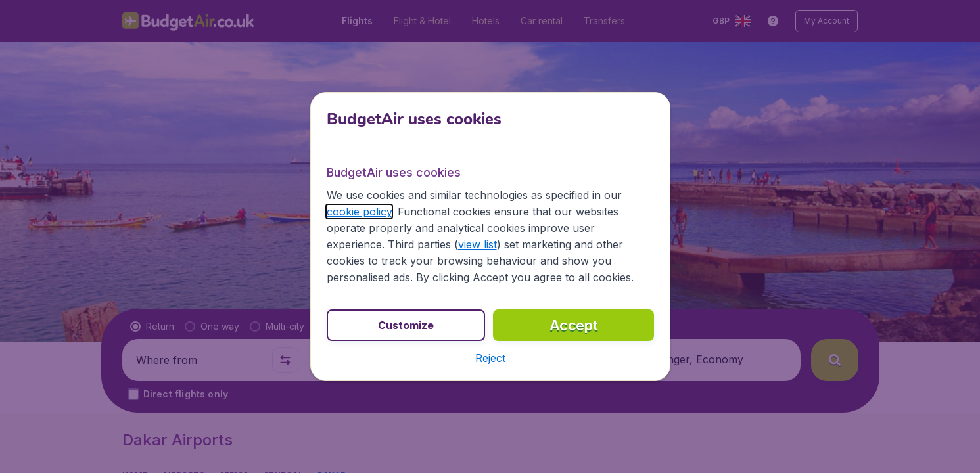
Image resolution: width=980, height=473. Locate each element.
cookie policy (359, 212)
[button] (490, 358)
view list (478, 244)
